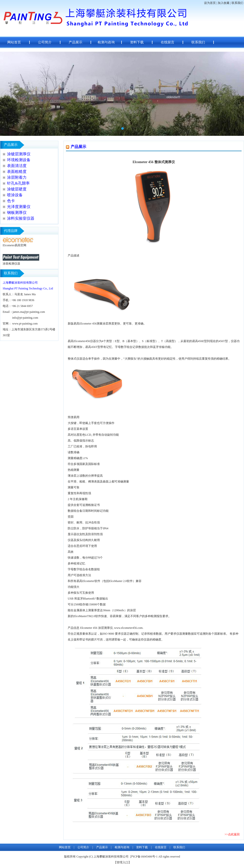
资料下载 (137, 42)
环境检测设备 (19, 160)
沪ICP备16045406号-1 (144, 857)
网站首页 (14, 42)
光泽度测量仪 (19, 207)
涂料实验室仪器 (21, 218)
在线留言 (168, 42)
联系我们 (237, 3)
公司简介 (45, 42)
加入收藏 (224, 3)
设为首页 (210, 3)
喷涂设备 (15, 195)
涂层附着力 (17, 177)
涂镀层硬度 (17, 189)
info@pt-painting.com (25, 318)
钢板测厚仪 (17, 212)
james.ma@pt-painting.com (29, 312)
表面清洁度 (17, 166)
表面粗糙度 (17, 172)
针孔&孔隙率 (18, 183)
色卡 (11, 201)
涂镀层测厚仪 (19, 154)
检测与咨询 (106, 42)
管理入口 (122, 862)
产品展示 (75, 42)
